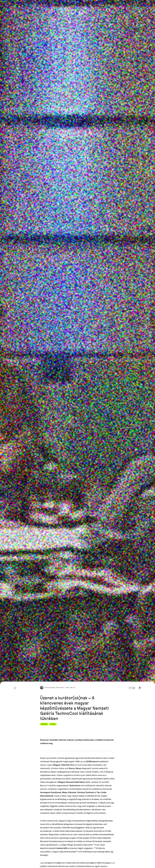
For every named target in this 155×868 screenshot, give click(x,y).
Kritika (53, 724)
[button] (132, 688)
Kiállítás (44, 724)
